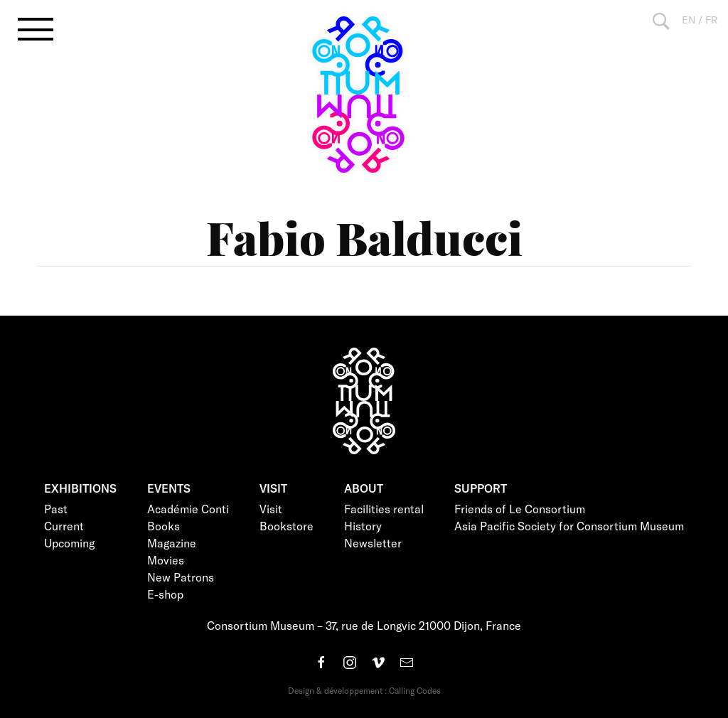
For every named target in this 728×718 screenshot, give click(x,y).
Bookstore (287, 526)
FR (711, 20)
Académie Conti (188, 509)
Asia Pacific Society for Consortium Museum (569, 526)
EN (689, 20)
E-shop (165, 594)
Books (164, 526)
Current (64, 526)
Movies (166, 560)
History (363, 526)
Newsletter (373, 543)
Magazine (172, 543)
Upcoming (69, 543)
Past (56, 509)
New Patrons (181, 577)
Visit (271, 509)
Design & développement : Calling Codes (364, 690)
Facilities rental (384, 509)
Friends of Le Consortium (520, 509)
